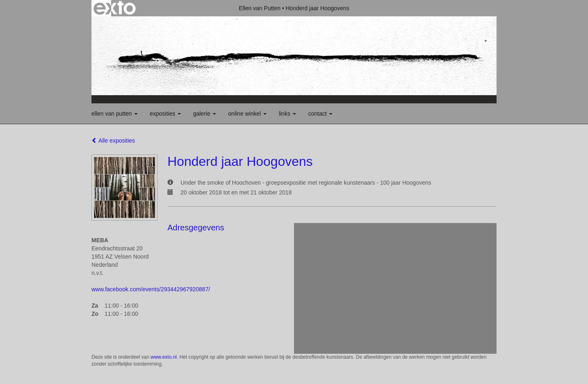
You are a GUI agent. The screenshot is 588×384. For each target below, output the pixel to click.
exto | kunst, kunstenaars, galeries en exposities (115, 8)
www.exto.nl (164, 357)
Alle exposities (113, 141)
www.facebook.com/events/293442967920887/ (151, 289)
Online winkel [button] (247, 114)
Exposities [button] (165, 114)
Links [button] (287, 114)
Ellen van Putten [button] (115, 114)
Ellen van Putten (260, 8)
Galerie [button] (205, 114)
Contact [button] (320, 114)
